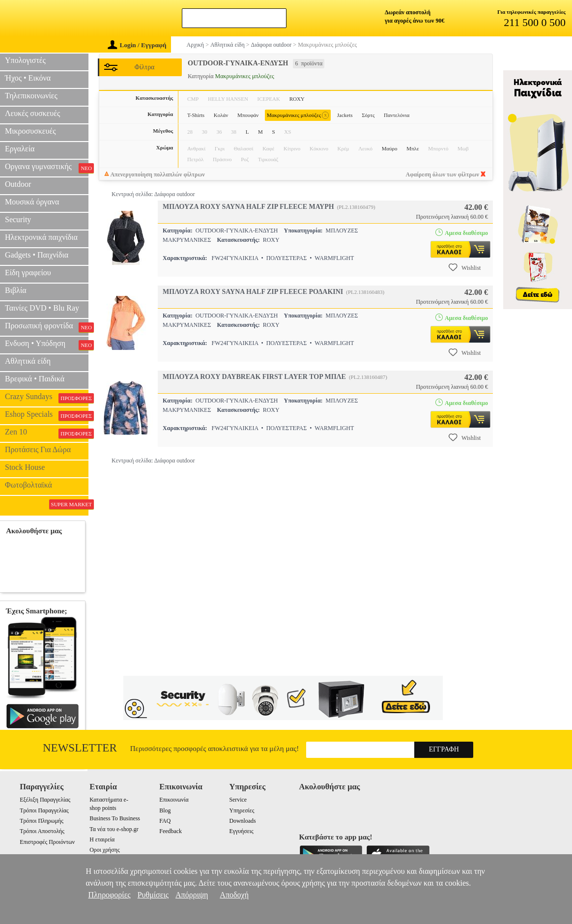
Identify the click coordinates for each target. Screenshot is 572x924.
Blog (165, 810)
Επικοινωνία (174, 800)
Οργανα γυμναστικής (47, 168)
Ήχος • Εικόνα (28, 78)
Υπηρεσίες (242, 810)
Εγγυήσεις (241, 831)
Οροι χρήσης (104, 850)
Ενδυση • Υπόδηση (47, 345)
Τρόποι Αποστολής (42, 831)
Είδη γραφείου (28, 273)
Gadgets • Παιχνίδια (37, 255)
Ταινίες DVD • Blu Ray (42, 308)
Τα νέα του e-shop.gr (114, 829)
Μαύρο (390, 148)
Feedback (171, 831)
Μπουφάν (248, 115)
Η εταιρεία (102, 839)
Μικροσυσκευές (30, 131)
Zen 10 (47, 433)
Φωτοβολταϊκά (29, 485)
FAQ (165, 821)
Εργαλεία (20, 149)
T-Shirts (196, 115)
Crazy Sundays (47, 398)
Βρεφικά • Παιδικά (35, 379)
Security (18, 219)
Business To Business (115, 818)
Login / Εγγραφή (137, 45)
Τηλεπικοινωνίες (31, 96)
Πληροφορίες (110, 895)
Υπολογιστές (25, 60)
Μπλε (413, 148)
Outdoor (18, 184)
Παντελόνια (397, 115)
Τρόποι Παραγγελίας (44, 810)
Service (238, 800)
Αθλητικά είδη (28, 361)
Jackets (345, 115)
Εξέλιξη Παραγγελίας (45, 800)
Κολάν (221, 115)
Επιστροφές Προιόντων (47, 842)
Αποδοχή (234, 895)
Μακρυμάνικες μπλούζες (298, 115)
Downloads (242, 821)
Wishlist (465, 267)
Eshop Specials (47, 415)
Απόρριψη (192, 895)
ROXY (297, 99)
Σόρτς (368, 115)
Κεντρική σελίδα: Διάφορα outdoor (153, 194)
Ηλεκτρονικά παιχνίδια (41, 237)
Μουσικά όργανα (32, 202)
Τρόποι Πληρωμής (42, 821)
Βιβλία (16, 290)
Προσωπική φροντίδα (47, 327)
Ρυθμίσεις (153, 895)
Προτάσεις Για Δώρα (38, 449)
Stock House (25, 467)
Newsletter (80, 748)
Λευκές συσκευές (32, 113)
